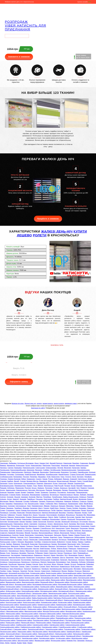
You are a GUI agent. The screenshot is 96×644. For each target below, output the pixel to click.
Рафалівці (90, 564)
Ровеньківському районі (61, 623)
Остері (55, 483)
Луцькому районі (6, 609)
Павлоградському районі (46, 618)
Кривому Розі (71, 641)
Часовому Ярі (81, 515)
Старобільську (46, 528)
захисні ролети (59, 404)
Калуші (60, 553)
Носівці (84, 513)
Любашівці (13, 463)
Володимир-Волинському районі (70, 584)
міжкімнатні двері (71, 404)
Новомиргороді (37, 506)
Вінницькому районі (62, 582)
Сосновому (34, 567)
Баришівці (18, 468)
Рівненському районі (44, 623)
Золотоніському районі (76, 593)
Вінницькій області (47, 582)
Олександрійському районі (10, 618)
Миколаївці (91, 515)
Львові (19, 643)
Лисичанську (73, 560)
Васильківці (44, 472)
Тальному (42, 515)
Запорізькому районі (40, 593)
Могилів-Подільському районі (54, 611)
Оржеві (67, 564)
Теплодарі (49, 488)
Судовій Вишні (88, 481)
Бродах (91, 528)
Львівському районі (35, 609)
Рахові (83, 510)
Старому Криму (15, 495)
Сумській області (6, 629)
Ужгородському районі (8, 632)
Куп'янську (63, 540)
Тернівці (46, 537)
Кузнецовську (41, 558)
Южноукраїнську (45, 544)
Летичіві (60, 468)
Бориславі (34, 544)
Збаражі (47, 506)
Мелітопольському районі (71, 609)
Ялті (66, 555)
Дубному (82, 562)
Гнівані (42, 504)
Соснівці (26, 501)
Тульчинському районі (72, 629)
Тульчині (19, 515)
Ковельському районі (72, 600)
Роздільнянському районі (80, 623)
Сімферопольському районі (31, 627)
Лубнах (53, 549)
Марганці (52, 546)
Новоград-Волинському (17, 558)
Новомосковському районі (10, 616)
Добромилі (58, 479)
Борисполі (4, 551)
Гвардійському (83, 472)
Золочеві (19, 531)
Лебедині (13, 537)
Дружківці (23, 553)
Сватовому (33, 524)
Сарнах (22, 567)
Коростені (53, 553)
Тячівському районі (88, 629)
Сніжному (52, 551)
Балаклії (55, 540)
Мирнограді (30, 551)
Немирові (68, 501)
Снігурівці (13, 513)
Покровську (68, 553)
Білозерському (13, 522)
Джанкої (22, 546)
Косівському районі (65, 602)
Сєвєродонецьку (14, 562)
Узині (29, 506)
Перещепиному (82, 492)
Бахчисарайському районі (72, 573)
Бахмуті (81, 555)
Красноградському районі (9, 605)
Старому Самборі (7, 481)
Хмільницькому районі (81, 634)
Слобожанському (6, 477)
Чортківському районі (47, 638)
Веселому (68, 468)
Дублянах (11, 488)
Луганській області (70, 607)
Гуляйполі (62, 517)
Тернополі (27, 569)
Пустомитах (62, 492)
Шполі (26, 524)
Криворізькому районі (64, 605)
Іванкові (72, 466)
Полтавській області (57, 620)
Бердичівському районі (14, 575)
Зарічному (4, 564)
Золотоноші (4, 537)
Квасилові (21, 564)
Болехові (32, 497)
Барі (83, 517)
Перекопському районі (83, 618)
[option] (19, 314)
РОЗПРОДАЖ (16, 22)
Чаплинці (3, 468)
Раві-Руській (59, 486)
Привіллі (84, 488)
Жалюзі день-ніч (30, 404)
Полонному (84, 528)
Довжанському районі (46, 589)
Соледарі (11, 506)
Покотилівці (56, 466)
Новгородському (29, 468)
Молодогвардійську (46, 533)
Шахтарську (61, 551)
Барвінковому (73, 504)
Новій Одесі (54, 508)
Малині (65, 535)
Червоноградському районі (25, 636)
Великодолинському (69, 470)
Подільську (85, 544)
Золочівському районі (8, 596)
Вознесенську (5, 546)
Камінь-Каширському (71, 497)
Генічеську (4, 528)
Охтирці (70, 546)
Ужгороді (81, 560)
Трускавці (19, 540)
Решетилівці (73, 490)
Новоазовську (19, 504)
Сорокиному (85, 546)
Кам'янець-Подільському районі (65, 598)
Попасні (73, 533)
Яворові (89, 506)
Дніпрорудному (74, 526)
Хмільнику (57, 535)
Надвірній (55, 526)
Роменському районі (8, 625)
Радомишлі (4, 513)
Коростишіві (81, 533)
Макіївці (71, 571)
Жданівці (26, 508)
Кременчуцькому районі (46, 605)
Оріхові (22, 522)
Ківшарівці (42, 477)
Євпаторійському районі (30, 591)
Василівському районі (74, 580)
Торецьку (29, 546)
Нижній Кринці (64, 474)
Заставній (72, 488)
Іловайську (45, 519)
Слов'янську (35, 562)
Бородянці (65, 472)
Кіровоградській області (54, 600)
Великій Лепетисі (56, 463)
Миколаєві (4, 573)
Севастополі (46, 571)
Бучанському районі (43, 580)
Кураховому (85, 526)
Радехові (49, 490)
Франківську (4, 569)
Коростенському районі (32, 602)
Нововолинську (83, 549)
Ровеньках (72, 549)
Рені (8, 526)
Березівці (11, 492)
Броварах (56, 558)
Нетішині (21, 542)
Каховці (54, 544)
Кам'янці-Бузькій (66, 499)
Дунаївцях (61, 515)
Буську (34, 488)
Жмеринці (16, 544)
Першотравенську (35, 537)
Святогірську (82, 479)
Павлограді (90, 560)
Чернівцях (45, 569)
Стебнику (41, 526)
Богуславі (70, 517)
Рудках (51, 479)
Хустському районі (7, 636)
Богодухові (42, 522)
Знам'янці (53, 537)
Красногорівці (20, 517)
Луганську (78, 571)
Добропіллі (61, 542)
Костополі (47, 564)
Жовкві (83, 506)
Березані (10, 519)
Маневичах (11, 466)
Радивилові (81, 564)
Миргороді (15, 546)
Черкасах (16, 571)
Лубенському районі (55, 607)
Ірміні (81, 504)
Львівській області (20, 609)
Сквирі (35, 522)
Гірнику (69, 508)
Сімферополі (56, 571)
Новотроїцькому (17, 472)
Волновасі (20, 533)
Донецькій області (62, 589)
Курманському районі (24, 607)
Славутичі (4, 533)
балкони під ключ (18, 404)
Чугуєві (3, 544)
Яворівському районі (42, 641)
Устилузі (68, 477)
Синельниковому (45, 540)
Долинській (66, 522)
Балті (66, 524)
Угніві (49, 477)
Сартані (11, 468)
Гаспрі (28, 466)
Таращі (77, 506)
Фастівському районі (40, 632)
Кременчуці (36, 569)
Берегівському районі (48, 575)
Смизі (27, 567)
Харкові (13, 643)
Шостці (63, 558)
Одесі (2, 643)
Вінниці (64, 571)
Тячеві (37, 492)
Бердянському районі (31, 575)
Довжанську (38, 555)
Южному (62, 531)
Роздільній (71, 519)
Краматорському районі (82, 602)
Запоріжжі (81, 641)
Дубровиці (90, 562)
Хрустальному (15, 560)
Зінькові (17, 497)
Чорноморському (83, 470)
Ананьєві (3, 492)
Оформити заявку (19, 382)
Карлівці (29, 522)
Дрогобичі (60, 555)
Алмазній (73, 479)
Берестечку (55, 477)
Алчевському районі (38, 573)
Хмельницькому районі (64, 634)
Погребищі (47, 497)
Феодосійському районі (57, 632)
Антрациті (82, 551)
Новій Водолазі (30, 474)
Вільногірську (45, 531)
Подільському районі (8, 620)
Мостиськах (40, 490)
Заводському (11, 490)
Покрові (37, 546)
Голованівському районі (30, 587)
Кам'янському (68, 569)
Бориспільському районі (9, 580)
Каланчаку (76, 468)
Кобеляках (59, 501)
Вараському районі (58, 580)
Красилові (24, 526)
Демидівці (75, 562)
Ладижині (36, 528)
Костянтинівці (26, 560)
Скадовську (42, 524)
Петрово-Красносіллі (33, 513)
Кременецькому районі (28, 605)
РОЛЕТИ (40, 235)
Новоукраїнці (18, 524)
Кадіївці (82, 558)
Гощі (68, 562)
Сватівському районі (57, 625)
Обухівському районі (47, 616)
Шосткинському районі (8, 641)
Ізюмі (37, 551)
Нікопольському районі (30, 614)
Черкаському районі (58, 636)
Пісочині (26, 477)
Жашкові (78, 513)
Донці (37, 463)
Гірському (39, 499)
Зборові (70, 483)
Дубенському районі (13, 591)
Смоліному (4, 463)
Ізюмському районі (82, 596)
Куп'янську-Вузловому (25, 463)
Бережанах (37, 519)
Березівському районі (65, 575)
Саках (60, 537)
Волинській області (7, 584)
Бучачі (2, 504)
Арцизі (35, 515)
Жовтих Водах (62, 549)
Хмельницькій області (46, 634)
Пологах (29, 528)
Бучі (88, 535)
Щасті (40, 508)
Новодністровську (66, 495)
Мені (56, 504)
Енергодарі (44, 551)
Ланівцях (41, 488)
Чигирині (42, 501)
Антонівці (11, 474)
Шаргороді (48, 483)
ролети (39, 404)
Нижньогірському (82, 466)
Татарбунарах (57, 497)
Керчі (48, 567)
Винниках (10, 508)
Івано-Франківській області (27, 596)
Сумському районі (20, 629)
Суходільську (28, 531)
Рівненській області (28, 623)
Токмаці (81, 542)
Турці (35, 486)
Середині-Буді (79, 483)
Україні (30, 643)
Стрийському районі (85, 627)
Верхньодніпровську (40, 517)
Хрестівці (89, 537)
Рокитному (14, 567)
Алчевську (4, 562)
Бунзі (89, 519)
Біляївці (75, 508)
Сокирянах (45, 495)
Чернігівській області (13, 638)
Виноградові (65, 533)
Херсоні (37, 571)
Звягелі (88, 555)
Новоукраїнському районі (30, 616)
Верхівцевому (35, 495)
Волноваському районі (23, 584)
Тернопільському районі (54, 629)
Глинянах (3, 479)
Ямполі (12, 501)
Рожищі (3, 508)
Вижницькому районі (13, 582)
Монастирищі (83, 490)
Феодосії (47, 555)
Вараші (3, 553)
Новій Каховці (45, 549)
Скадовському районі (50, 627)
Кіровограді (31, 558)
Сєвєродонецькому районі (75, 625)
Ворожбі (79, 486)
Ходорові (10, 497)
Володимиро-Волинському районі (45, 584)
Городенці (53, 492)
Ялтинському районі (58, 641)
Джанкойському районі (64, 587)
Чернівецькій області (74, 636)
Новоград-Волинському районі (73, 614)
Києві (25, 643)
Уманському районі (24, 632)
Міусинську (52, 481)
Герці (62, 477)
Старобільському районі (67, 627)
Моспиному (4, 501)
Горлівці (3, 571)
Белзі (74, 477)
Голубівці (37, 542)
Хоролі (18, 510)
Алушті (26, 540)
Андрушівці (71, 492)
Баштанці (3, 506)
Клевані (29, 564)
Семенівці (30, 492)
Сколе (10, 483)
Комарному (31, 479)
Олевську (83, 497)
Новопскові (67, 463)
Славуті (14, 542)
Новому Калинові (14, 479)
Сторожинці (10, 510)
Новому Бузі (27, 515)
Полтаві (31, 571)
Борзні (90, 499)
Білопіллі (50, 522)
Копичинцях (18, 483)
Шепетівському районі (79, 638)
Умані (77, 558)
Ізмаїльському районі (67, 596)
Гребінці (56, 499)
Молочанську (49, 486)
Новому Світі (44, 463)
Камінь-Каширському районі (42, 598)
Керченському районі (23, 600)
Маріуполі (86, 571)
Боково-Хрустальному (29, 510)
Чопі (78, 488)
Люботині (77, 531)
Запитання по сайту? (38, 408)
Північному (46, 466)
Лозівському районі (40, 607)
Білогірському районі (32, 578)
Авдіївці (9, 544)
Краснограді (60, 528)
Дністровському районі (29, 589)
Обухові (83, 540)
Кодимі (23, 492)
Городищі (70, 513)
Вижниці (66, 479)
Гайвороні (11, 515)
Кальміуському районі (23, 598)
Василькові (72, 544)
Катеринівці (18, 477)
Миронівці (70, 506)
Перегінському (55, 472)
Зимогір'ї (16, 499)
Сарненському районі (40, 625)
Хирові (45, 479)
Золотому (3, 522)
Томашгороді (5, 567)
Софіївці (46, 470)
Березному (51, 562)
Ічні (26, 504)
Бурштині (90, 510)
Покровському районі (24, 620)
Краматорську (65, 567)
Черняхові (64, 466)
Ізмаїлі (49, 558)
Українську (54, 506)
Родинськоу (50, 501)
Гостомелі (73, 472)
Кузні (8, 553)
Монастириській (63, 481)
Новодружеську (22, 490)
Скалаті (39, 479)
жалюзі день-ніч (57, 231)
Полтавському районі (73, 620)
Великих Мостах (33, 481)
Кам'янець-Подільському (41, 560)
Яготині (36, 531)
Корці (41, 564)
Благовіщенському (7, 486)
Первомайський (73, 540)
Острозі (73, 564)
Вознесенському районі (79, 582)
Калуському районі (7, 598)
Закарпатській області (8, 593)
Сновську (83, 501)
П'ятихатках (15, 526)
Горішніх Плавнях (7, 549)
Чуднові (23, 481)
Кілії (53, 528)
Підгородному (81, 519)
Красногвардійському (18, 470)
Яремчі (40, 486)
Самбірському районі (24, 625)
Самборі (87, 542)
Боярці (74, 542)
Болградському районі (87, 578)
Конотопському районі (14, 602)
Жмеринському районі (84, 591)
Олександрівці (51, 468)
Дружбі (17, 481)
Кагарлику (34, 508)
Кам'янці (60, 510)
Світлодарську (21, 506)
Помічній (90, 497)
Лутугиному (84, 522)
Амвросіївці (20, 528)
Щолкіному (82, 499)
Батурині (80, 477)
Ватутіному (81, 524)
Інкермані (24, 497)
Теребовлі (18, 508)
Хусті (26, 537)
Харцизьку (15, 553)
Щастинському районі (26, 641)
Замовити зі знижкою (19, 57)
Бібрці (24, 479)
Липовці (65, 490)
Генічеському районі (13, 587)
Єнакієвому (55, 560)
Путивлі (3, 519)
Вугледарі (18, 519)
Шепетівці (44, 546)
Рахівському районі (13, 623)
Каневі (22, 535)
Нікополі (43, 562)
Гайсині (56, 533)
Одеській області (62, 616)
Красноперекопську (7, 540)
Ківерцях (11, 517)
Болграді (89, 517)
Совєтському (40, 468)
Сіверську (91, 508)
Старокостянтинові (49, 542)
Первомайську (83, 553)
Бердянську (25, 562)
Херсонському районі (29, 634)
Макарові (36, 472)
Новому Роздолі (80, 535)
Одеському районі (76, 616)
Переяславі (33, 540)
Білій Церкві (75, 567)
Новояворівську (6, 535)
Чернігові (24, 571)
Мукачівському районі (74, 611)
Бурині (75, 499)
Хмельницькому (87, 569)
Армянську (55, 531)
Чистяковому (16, 555)
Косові (73, 486)
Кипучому (32, 490)
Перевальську (68, 537)
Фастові (36, 549)
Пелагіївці (34, 477)
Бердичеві (70, 558)
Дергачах (89, 524)
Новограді (4, 558)
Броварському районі (27, 580)
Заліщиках (25, 495)
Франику (89, 567)
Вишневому (29, 542)
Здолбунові (13, 564)
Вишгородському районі (31, 582)
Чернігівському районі (30, 638)
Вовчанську (33, 526)
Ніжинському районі (13, 614)
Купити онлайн (84, 2)
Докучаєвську (87, 531)
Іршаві (18, 492)
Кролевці (34, 533)
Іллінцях (3, 499)
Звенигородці (58, 524)
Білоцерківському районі (50, 578)
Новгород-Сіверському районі (50, 614)
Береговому (29, 535)
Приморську (63, 504)
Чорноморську (14, 551)
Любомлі (83, 495)
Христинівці (48, 499)
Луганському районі (85, 607)
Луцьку (83, 567)
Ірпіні (78, 544)
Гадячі (68, 528)
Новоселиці (88, 486)
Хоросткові (62, 483)
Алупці (2, 490)
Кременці (12, 528)
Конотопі (89, 558)
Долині (48, 526)
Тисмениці (44, 492)
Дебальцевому (80, 537)
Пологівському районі (41, 620)
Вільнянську (70, 515)
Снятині (3, 497)
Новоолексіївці (36, 466)
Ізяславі (58, 522)
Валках (76, 495)
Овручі (51, 517)
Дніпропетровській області (10, 589)
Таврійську (31, 499)
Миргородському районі (33, 611)
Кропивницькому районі (82, 605)
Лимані (71, 535)
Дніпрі (7, 643)
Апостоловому (52, 515)
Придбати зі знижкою (48, 219)
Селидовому (39, 535)
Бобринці (75, 501)
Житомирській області (66, 591)
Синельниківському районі (10, 627)
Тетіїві (53, 510)
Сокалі (93, 526)
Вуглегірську (54, 495)
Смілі (75, 553)
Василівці (62, 513)
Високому (39, 470)
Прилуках (31, 553)
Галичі (79, 481)
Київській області (38, 600)
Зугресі (50, 524)
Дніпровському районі (82, 587)
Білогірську (75, 522)
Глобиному (49, 504)
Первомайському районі (65, 618)
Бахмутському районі (54, 573)
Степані (42, 567)
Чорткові (20, 537)
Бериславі (21, 513)
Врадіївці (76, 463)
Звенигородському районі (58, 593)
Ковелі (46, 553)
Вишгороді (75, 528)
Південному (20, 488)
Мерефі (27, 533)
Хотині (9, 499)
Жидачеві (19, 501)
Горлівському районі (48, 587)
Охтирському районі (28, 618)
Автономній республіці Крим (19, 573)
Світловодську (61, 546)
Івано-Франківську (16, 569)
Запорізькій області (24, 593)
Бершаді (62, 506)
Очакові (29, 517)
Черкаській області (42, 636)
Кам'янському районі (86, 598)
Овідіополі (28, 472)
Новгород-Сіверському (72, 510)
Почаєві (67, 486)
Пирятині (3, 517)
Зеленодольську (44, 510)
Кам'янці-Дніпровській (50, 513)
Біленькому (20, 466)
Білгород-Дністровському (23, 549)
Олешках (70, 531)
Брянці (22, 551)
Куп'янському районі (7, 607)
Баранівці (9, 504)
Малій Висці (88, 504)
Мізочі (54, 564)
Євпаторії (64, 560)
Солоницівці (19, 474)
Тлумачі (56, 488)
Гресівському (5, 470)
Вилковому (57, 490)
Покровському (5, 472)
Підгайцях (88, 477)
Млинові (60, 564)
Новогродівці (27, 519)
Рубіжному (39, 553)
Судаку (3, 510)
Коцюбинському (52, 474)
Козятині (15, 535)
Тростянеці (4, 531)
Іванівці (83, 468)
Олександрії (4, 560)
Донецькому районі (76, 589)
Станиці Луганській (77, 474)
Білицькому (4, 495)
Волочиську (64, 526)
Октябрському (55, 470)
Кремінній (12, 533)
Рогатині (28, 488)
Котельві (92, 472)
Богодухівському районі (69, 578)
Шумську (91, 479)
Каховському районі (7, 600)
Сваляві (78, 517)
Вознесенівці (55, 519)
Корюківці (83, 508)
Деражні (90, 495)
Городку (63, 519)
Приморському (90, 474)
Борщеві (23, 499)
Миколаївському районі (15, 611)
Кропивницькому (56, 569)
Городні (46, 508)
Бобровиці (34, 501)
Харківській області (74, 632)
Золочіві (12, 531)
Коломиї (69, 551)
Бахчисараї (49, 535)
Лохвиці (90, 501)
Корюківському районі (49, 602)
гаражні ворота (48, 404)
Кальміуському (33, 504)
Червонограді (5, 555)
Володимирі (62, 544)
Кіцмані (29, 486)
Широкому (31, 470)
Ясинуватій (25, 544)
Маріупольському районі (52, 609)
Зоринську (64, 488)
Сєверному (84, 463)
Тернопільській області (36, 629)
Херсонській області (13, 634)
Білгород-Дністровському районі (12, 578)
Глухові (68, 542)
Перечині (40, 483)
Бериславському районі (83, 575)
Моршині (73, 481)
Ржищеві (3, 488)
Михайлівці (41, 474)
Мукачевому (73, 555)
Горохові (91, 488)
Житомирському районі (49, 591)
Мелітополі (55, 567)
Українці (62, 508)
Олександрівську (29, 483)
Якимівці (3, 474)
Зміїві (56, 517)
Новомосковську (27, 555)
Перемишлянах (20, 486)
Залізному (4, 483)
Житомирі (77, 569)
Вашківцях (43, 481)
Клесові (35, 564)
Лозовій (90, 551)
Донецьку (89, 641)
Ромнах (77, 546)
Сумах (9, 571)
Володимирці (61, 562)
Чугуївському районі (63, 638)
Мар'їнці (39, 497)
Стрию (75, 551)
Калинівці (72, 524)
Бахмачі (3, 526)
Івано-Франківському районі (48, 596)
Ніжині (53, 555)
